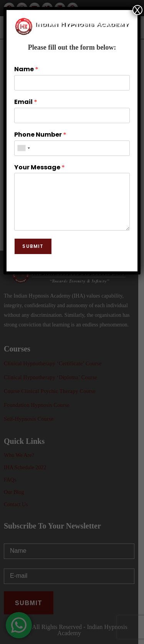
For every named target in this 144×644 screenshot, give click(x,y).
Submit (33, 246)
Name (26, 69)
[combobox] (23, 148)
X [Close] (137, 10)
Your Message (39, 168)
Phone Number (40, 135)
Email (26, 102)
